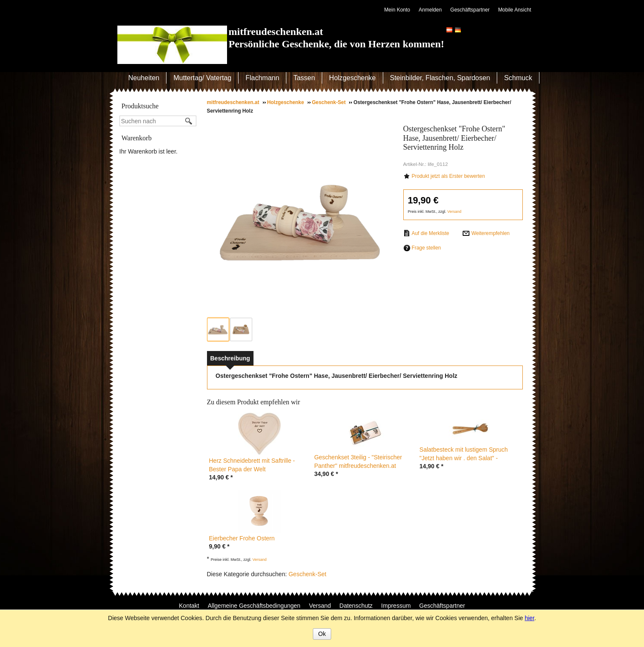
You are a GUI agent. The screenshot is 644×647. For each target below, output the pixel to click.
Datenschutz (356, 606)
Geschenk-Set (307, 574)
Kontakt (189, 606)
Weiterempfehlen (490, 233)
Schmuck (518, 78)
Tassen (304, 78)
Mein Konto (397, 10)
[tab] (230, 358)
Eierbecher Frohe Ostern (242, 538)
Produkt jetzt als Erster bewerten (449, 176)
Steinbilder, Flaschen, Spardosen (440, 78)
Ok (322, 634)
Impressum (396, 606)
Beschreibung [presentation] (230, 358)
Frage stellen (427, 248)
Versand (454, 212)
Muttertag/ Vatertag (202, 78)
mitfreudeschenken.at (276, 32)
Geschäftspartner (470, 10)
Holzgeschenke (352, 78)
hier (529, 618)
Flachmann (262, 78)
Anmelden (430, 10)
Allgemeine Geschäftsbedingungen (254, 606)
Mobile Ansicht (514, 10)
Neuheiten (144, 78)
